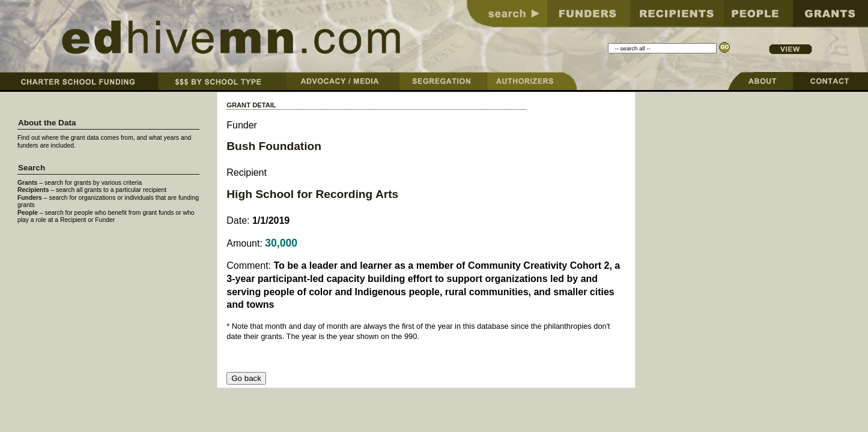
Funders (30, 198)
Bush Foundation (274, 146)
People (28, 213)
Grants (28, 183)
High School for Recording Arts (312, 194)
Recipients (33, 190)
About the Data (47, 123)
